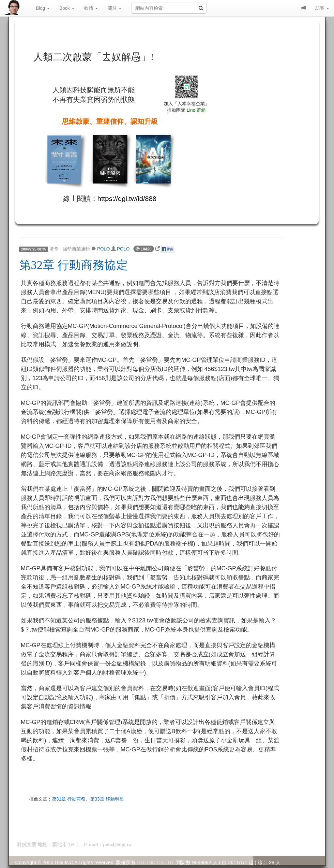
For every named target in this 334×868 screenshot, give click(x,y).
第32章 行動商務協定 (74, 265)
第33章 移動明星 (107, 799)
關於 (114, 8)
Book (67, 8)
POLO (104, 249)
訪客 (322, 8)
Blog (43, 8)
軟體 (91, 8)
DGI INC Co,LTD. (156, 862)
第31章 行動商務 (69, 799)
